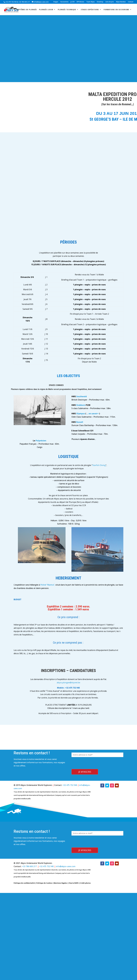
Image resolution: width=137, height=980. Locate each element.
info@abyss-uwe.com (66, 866)
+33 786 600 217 (24, 2)
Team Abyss (91, 2)
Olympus (81, 414)
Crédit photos (85, 883)
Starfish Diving (99, 465)
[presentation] (90, 767)
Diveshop (100, 2)
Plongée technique (67, 10)
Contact (131, 2)
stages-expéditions (90, 10)
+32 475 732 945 (11, 2)
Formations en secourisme (116, 10)
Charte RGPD (74, 883)
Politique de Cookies (44, 883)
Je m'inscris (85, 772)
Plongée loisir (46, 10)
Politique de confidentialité (24, 883)
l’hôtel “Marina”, (48, 585)
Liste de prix (110, 2)
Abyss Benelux (121, 2)
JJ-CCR (73, 2)
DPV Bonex (80, 2)
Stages (56, 2)
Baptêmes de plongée (27, 10)
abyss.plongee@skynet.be (68, 683)
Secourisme (64, 2)
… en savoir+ (93, 414)
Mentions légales (60, 883)
